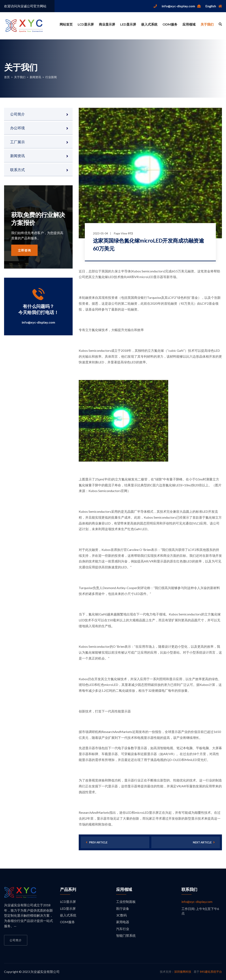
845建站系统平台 (211, 972)
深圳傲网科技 (183, 972)
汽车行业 (123, 929)
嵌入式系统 (149, 24)
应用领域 (189, 24)
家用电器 (123, 922)
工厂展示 (17, 142)
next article (204, 842)
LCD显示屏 (86, 24)
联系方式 (17, 170)
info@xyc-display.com (38, 322)
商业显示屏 (107, 24)
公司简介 (17, 114)
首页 (7, 77)
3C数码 (121, 915)
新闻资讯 (35, 77)
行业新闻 (51, 77)
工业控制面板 (126, 902)
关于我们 (207, 24)
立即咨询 (24, 250)
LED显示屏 (128, 24)
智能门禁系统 (126, 935)
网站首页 (66, 24)
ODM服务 (170, 24)
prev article (97, 842)
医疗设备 (123, 908)
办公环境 (17, 128)
